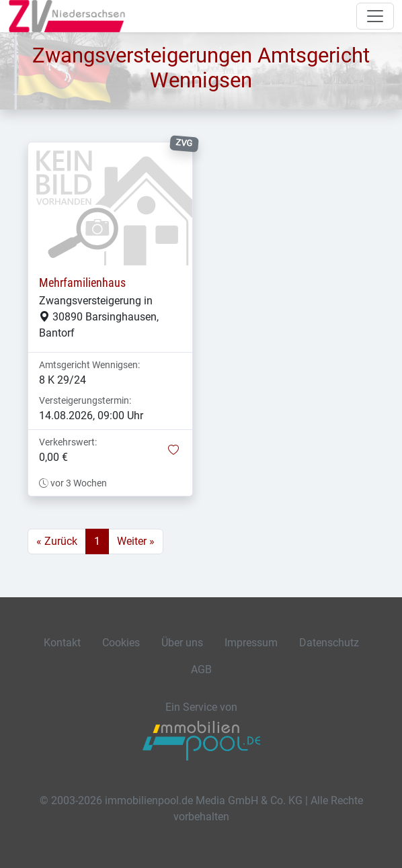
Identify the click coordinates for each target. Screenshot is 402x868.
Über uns (182, 643)
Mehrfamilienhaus (82, 283)
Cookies (121, 643)
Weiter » (136, 541)
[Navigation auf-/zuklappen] (375, 16)
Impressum (251, 643)
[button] (173, 451)
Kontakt (62, 643)
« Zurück (57, 541)
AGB (201, 669)
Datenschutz (329, 643)
